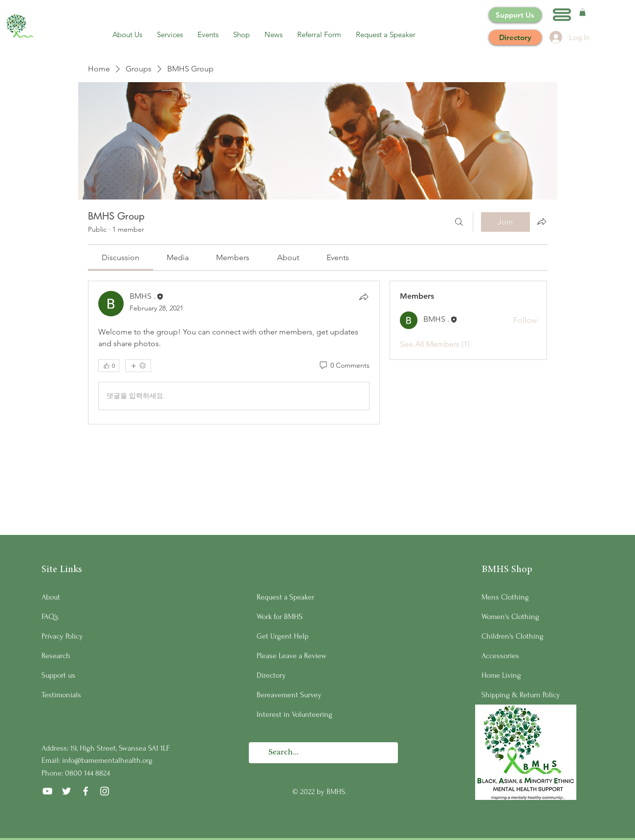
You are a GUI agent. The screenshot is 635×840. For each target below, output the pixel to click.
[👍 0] (109, 366)
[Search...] (323, 753)
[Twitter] (66, 791)
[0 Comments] (344, 366)
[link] (120, 257)
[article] (234, 353)
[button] (562, 15)
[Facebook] (86, 791)
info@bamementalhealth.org (107, 760)
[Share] (364, 297)
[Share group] (542, 221)
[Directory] (515, 37)
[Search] (459, 222)
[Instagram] (105, 791)
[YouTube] (47, 791)
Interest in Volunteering (295, 714)
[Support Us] (515, 15)
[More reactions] (138, 366)
